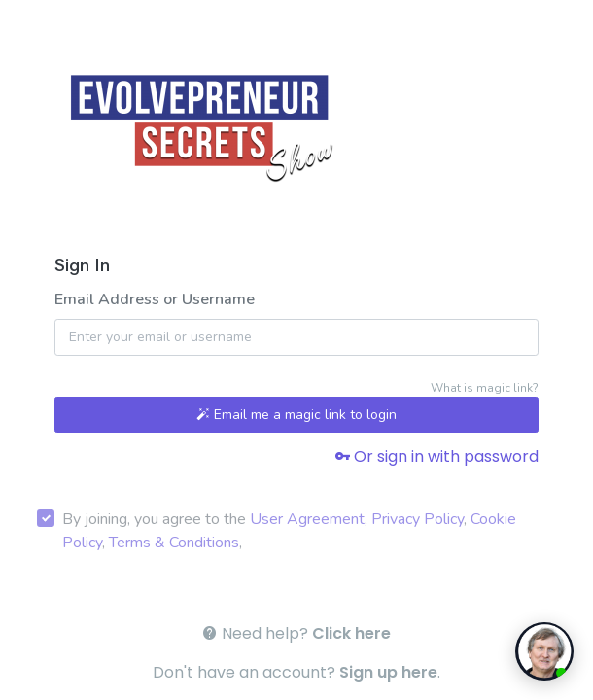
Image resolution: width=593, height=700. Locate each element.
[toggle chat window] (544, 651)
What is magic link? (485, 388)
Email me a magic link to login (296, 415)
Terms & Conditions (174, 542)
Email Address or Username (155, 299)
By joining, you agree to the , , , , (289, 531)
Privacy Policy (418, 519)
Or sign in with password (436, 456)
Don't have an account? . (296, 672)
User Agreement (307, 519)
